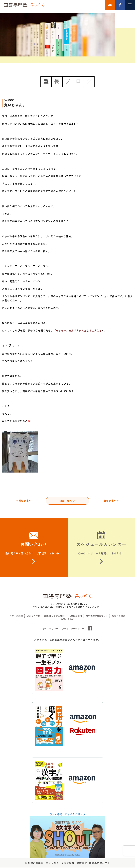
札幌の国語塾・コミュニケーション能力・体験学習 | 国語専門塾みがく (69, 863)
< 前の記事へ (24, 501)
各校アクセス (119, 616)
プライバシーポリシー (73, 629)
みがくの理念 (16, 616)
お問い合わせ (67, 620)
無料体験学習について (97, 616)
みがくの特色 (34, 616)
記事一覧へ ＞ (67, 501)
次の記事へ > (111, 501)
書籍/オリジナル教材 (54, 616)
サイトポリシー (50, 629)
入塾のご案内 (75, 616)
